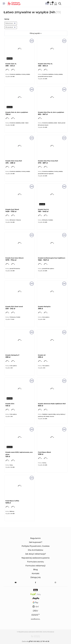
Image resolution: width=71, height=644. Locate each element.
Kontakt (36, 573)
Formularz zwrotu (36, 562)
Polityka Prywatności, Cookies (36, 546)
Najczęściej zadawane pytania (35, 558)
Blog (35, 570)
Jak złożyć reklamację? (36, 554)
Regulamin (35, 538)
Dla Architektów (36, 550)
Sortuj (7, 19)
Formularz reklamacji (35, 566)
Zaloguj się (35, 577)
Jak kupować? (36, 542)
